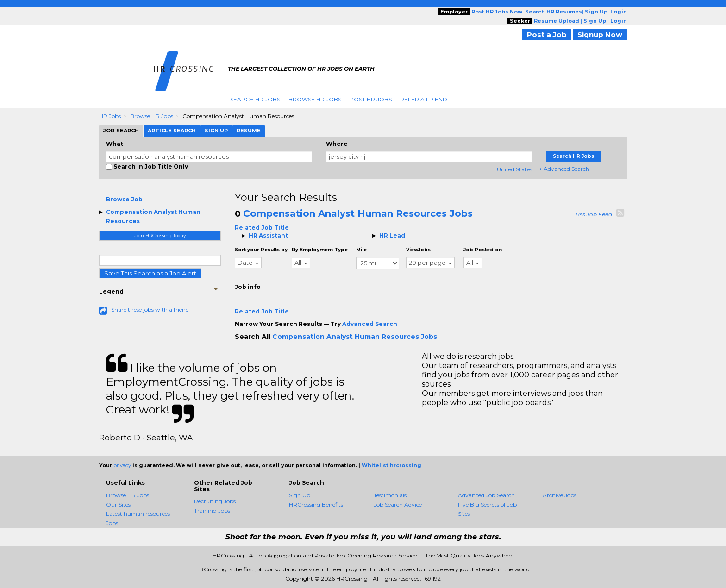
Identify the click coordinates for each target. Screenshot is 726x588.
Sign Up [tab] (216, 131)
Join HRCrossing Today (160, 235)
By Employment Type (320, 250)
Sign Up (300, 495)
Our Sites (118, 504)
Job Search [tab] (121, 131)
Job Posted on (483, 250)
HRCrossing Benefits (316, 504)
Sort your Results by (261, 250)
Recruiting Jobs (215, 501)
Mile (361, 250)
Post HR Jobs (371, 99)
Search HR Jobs (255, 99)
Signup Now (600, 34)
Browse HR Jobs (315, 99)
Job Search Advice (398, 504)
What (115, 144)
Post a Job (547, 34)
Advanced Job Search (486, 495)
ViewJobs (418, 250)
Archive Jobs (560, 495)
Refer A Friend (424, 99)
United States (514, 169)
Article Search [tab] (172, 131)
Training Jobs (212, 510)
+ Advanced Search (564, 169)
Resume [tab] (249, 131)
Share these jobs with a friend (150, 310)
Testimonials (390, 495)
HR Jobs (110, 116)
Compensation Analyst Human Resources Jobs (358, 213)
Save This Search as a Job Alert (150, 273)
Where (337, 144)
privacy (122, 465)
